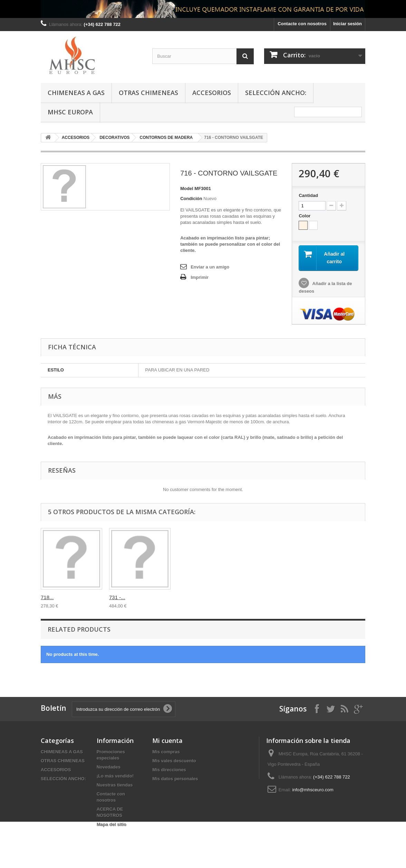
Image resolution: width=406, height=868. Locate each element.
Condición (191, 199)
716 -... (49, 597)
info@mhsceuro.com (313, 790)
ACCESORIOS (212, 93)
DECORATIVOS (114, 138)
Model (187, 188)
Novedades (109, 767)
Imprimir (200, 277)
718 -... (186, 597)
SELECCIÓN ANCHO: (276, 93)
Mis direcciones (169, 770)
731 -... (322, 597)
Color (305, 216)
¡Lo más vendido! (115, 776)
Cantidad (308, 195)
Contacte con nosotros (302, 24)
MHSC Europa (70, 112)
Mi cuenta (167, 740)
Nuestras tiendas (115, 785)
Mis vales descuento (174, 761)
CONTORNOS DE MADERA (166, 138)
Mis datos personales (175, 779)
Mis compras (166, 752)
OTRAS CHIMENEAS (148, 93)
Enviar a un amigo (210, 267)
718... (252, 597)
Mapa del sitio (112, 824)
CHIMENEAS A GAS (76, 93)
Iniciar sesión (347, 24)
